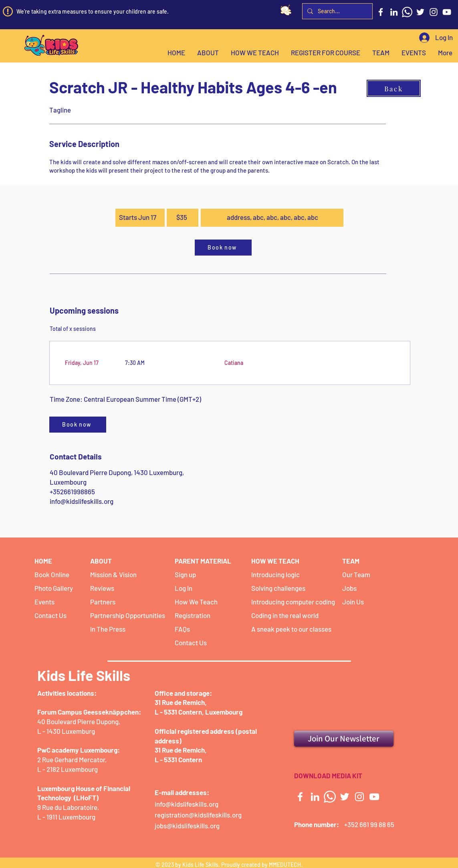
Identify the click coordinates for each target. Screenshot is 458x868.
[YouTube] (447, 12)
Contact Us (50, 615)
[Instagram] (434, 12)
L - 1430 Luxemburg (66, 731)
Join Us (353, 602)
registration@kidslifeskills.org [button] (198, 815)
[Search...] (337, 11)
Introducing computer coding (293, 602)
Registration (193, 615)
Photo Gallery (54, 588)
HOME (43, 561)
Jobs (349, 588)
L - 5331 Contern (178, 759)
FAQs (182, 629)
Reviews (102, 588)
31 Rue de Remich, (181, 702)
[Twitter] (420, 12)
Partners (103, 602)
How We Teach (196, 602)
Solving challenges (278, 588)
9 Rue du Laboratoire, (69, 807)
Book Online (52, 574)
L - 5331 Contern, (179, 712)
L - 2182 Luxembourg (68, 769)
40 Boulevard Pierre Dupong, (79, 721)
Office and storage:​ (183, 693)
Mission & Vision (113, 574)
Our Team (356, 574)
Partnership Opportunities (128, 615)
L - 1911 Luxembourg (66, 817)
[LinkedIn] (394, 12)
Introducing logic (275, 574)
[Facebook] (381, 12)
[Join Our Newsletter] (344, 739)
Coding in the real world (285, 615)
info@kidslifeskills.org (82, 501)
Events (44, 602)
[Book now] (223, 248)
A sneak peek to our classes (291, 629)
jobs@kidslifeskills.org (187, 826)
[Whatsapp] (407, 12)
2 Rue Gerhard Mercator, (73, 759)
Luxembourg (223, 712)
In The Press (108, 629)
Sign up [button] (185, 574)
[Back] (394, 88)
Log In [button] (184, 588)
